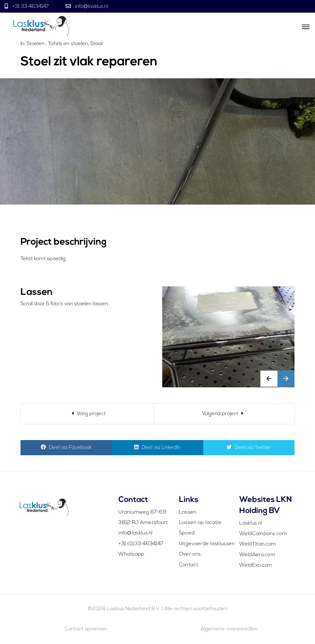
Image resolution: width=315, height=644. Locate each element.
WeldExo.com (256, 565)
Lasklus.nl (251, 523)
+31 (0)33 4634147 (141, 544)
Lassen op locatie (200, 523)
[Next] (224, 414)
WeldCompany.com (263, 534)
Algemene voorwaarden (229, 629)
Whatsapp (131, 554)
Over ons (190, 554)
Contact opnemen (86, 629)
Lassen (188, 512)
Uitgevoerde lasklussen (207, 544)
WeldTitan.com (258, 544)
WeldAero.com (257, 555)
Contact (189, 565)
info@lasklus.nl (91, 7)
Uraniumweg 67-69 (142, 512)
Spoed (187, 533)
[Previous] (87, 414)
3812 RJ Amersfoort (143, 523)
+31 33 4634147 (30, 7)
